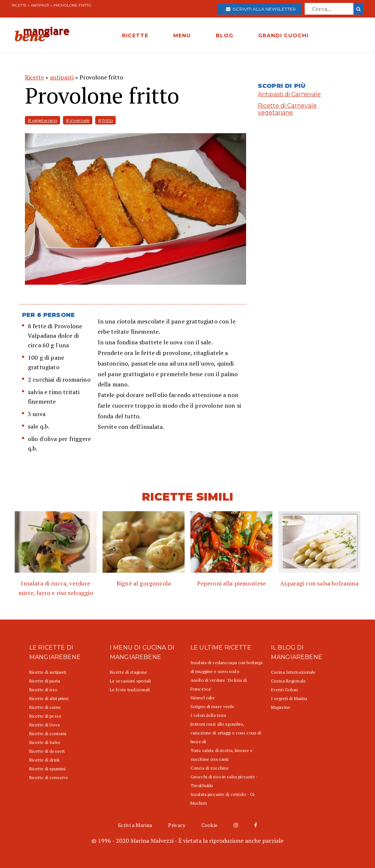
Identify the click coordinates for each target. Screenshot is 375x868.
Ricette (19, 5)
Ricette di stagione (129, 672)
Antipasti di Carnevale (289, 94)
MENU (182, 35)
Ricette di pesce (45, 716)
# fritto (105, 120)
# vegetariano (42, 120)
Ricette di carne (45, 707)
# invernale (78, 120)
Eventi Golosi (285, 690)
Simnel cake (203, 698)
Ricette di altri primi (49, 698)
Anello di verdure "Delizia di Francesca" (219, 684)
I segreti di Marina (289, 698)
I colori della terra (208, 715)
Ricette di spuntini (47, 769)
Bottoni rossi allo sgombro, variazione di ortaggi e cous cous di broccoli (226, 733)
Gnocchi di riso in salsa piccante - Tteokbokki (224, 781)
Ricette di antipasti (48, 672)
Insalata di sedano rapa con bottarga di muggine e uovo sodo (227, 667)
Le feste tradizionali (130, 690)
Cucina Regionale (288, 681)
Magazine (281, 707)
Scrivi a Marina (135, 825)
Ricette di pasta (45, 681)
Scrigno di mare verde (213, 706)
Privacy (177, 825)
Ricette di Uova (44, 725)
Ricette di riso (43, 690)
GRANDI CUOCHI (283, 35)
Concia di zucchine (210, 768)
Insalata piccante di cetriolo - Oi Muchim (222, 799)
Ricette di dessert (47, 751)
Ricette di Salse (45, 742)
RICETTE (135, 35)
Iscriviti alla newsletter (261, 9)
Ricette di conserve (49, 777)
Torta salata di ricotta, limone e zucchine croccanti (222, 755)
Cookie (209, 825)
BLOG (224, 35)
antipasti (40, 5)
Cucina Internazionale (294, 672)
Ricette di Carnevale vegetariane (287, 109)
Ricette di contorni (48, 734)
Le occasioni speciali (131, 681)
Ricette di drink (44, 760)
